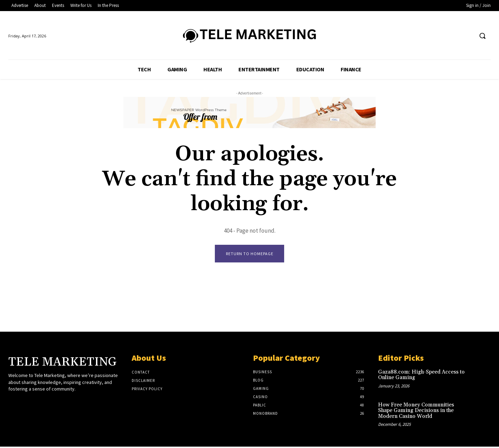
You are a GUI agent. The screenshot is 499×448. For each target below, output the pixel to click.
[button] (482, 36)
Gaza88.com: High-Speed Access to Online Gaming (421, 376)
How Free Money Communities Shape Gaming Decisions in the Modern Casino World (416, 412)
